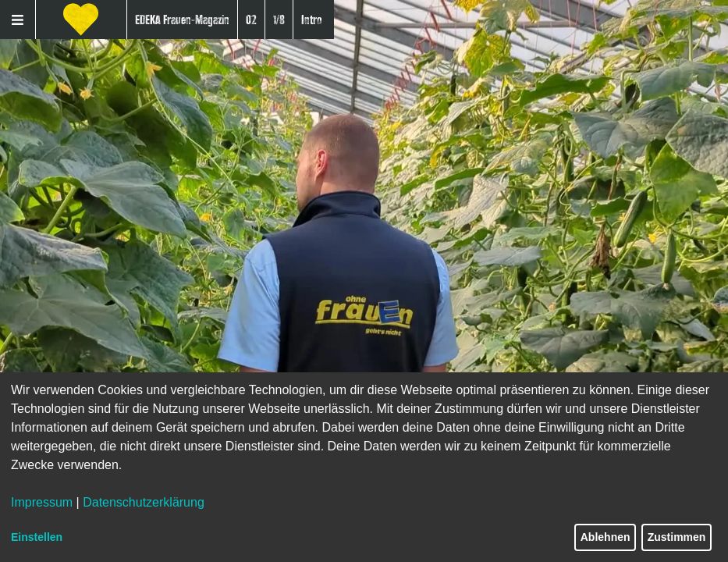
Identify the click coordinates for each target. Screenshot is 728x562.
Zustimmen (677, 537)
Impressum (42, 502)
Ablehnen (605, 537)
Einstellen (37, 537)
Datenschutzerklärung (144, 502)
